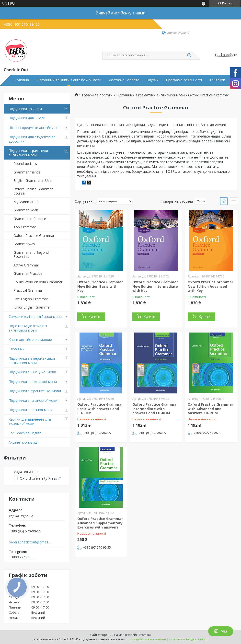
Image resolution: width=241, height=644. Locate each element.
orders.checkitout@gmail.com (30, 542)
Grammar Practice (28, 273)
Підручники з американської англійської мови (32, 361)
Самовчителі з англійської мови (35, 316)
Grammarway (24, 244)
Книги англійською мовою (30, 339)
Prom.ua (145, 635)
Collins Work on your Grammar (38, 282)
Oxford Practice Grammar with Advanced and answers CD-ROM (210, 409)
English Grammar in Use (32, 180)
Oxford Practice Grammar (34, 236)
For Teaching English (25, 433)
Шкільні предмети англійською (34, 128)
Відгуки (153, 80)
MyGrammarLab (26, 202)
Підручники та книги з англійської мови (69, 80)
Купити (94, 316)
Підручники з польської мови (33, 382)
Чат (221, 631)
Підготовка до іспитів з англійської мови (28, 328)
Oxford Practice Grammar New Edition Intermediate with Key (155, 286)
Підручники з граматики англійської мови (28, 153)
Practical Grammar (28, 290)
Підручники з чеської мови (31, 410)
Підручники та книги (25, 109)
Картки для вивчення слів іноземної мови (30, 421)
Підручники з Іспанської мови (33, 400)
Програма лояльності (184, 80)
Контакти (217, 80)
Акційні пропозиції (23, 442)
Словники (17, 349)
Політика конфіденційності (189, 639)
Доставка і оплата (124, 80)
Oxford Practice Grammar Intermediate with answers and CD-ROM (155, 409)
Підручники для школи (27, 118)
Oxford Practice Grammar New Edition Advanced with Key (210, 286)
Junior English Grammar (32, 307)
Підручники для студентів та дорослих (32, 139)
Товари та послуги (97, 95)
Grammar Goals (26, 210)
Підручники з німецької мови (32, 372)
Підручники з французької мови (35, 391)
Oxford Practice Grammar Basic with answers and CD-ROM (100, 409)
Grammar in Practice (30, 219)
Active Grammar (26, 265)
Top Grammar (25, 227)
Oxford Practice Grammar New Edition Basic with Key (100, 286)
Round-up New (25, 164)
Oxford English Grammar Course (33, 191)
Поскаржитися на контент (147, 639)
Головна (22, 80)
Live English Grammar (31, 299)
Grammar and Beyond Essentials (31, 255)
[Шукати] (189, 55)
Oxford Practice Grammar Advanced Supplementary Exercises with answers (100, 523)
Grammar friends (27, 172)
